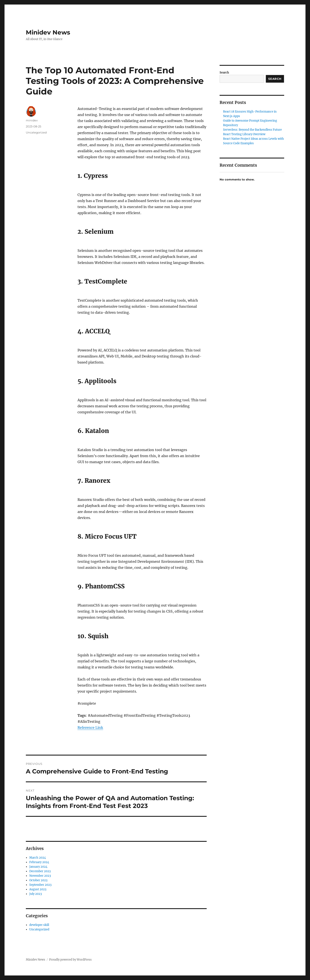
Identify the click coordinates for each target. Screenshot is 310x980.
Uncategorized (36, 132)
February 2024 (39, 862)
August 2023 (38, 889)
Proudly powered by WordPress (70, 960)
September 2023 (40, 885)
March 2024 (38, 858)
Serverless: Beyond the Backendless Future (252, 130)
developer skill (39, 925)
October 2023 (38, 880)
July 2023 (36, 894)
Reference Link (90, 728)
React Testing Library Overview (244, 134)
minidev (32, 120)
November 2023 (40, 876)
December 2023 (40, 871)
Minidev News (48, 32)
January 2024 (38, 867)
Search (224, 73)
